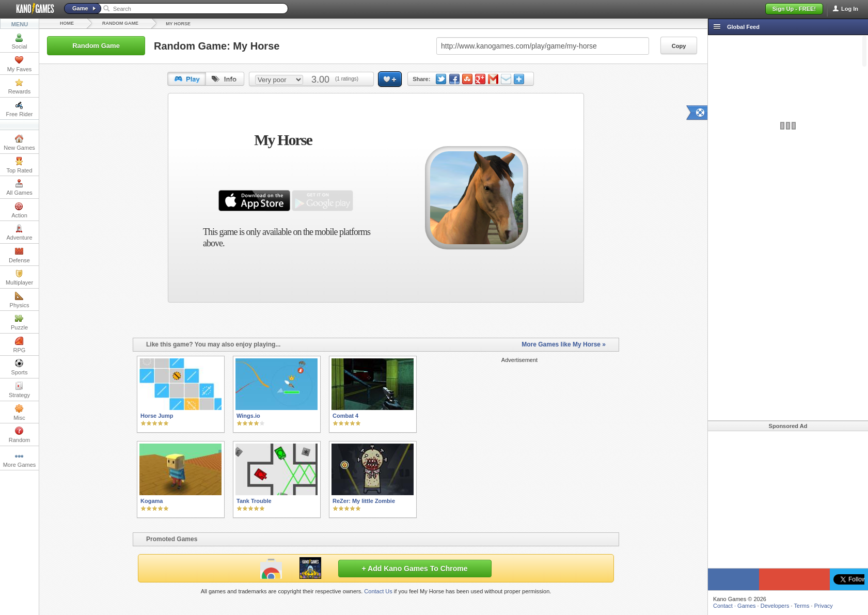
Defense (19, 255)
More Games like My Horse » (564, 344)
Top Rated (19, 165)
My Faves (20, 64)
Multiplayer (19, 277)
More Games (20, 460)
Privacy (824, 606)
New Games (19, 143)
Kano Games (31, 9)
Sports (20, 367)
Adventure (19, 232)
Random (20, 435)
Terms (802, 606)
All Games (19, 187)
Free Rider (20, 109)
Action (19, 210)
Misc (19, 413)
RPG (20, 345)
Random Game (120, 23)
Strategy (19, 390)
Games (746, 606)
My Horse (178, 24)
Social (20, 41)
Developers (775, 606)
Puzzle (19, 322)
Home (67, 23)
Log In (850, 9)
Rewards (19, 86)
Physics (20, 300)
